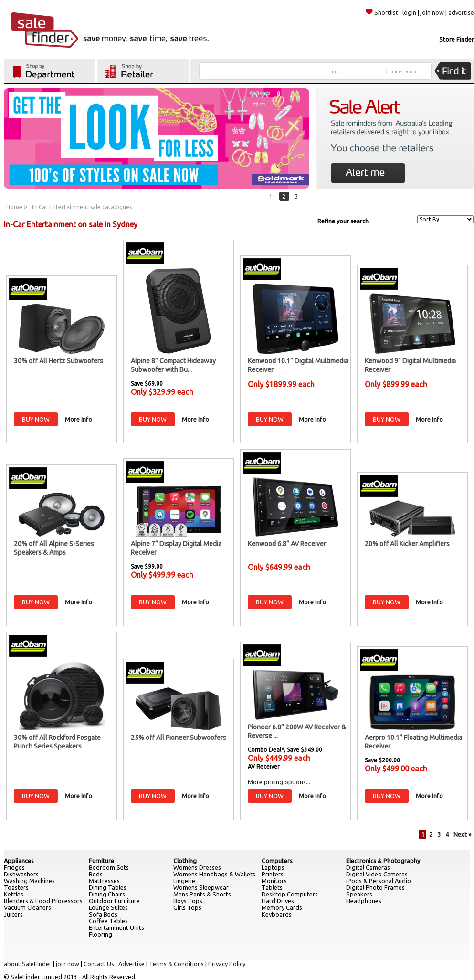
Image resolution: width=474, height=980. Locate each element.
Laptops (273, 867)
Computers (277, 861)
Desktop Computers (290, 894)
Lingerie (184, 881)
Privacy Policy (227, 964)
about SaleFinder (28, 964)
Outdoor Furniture (114, 901)
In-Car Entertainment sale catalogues (82, 207)
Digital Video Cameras (377, 874)
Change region (401, 72)
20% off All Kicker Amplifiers (407, 544)
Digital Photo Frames (375, 887)
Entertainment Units (116, 927)
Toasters (16, 887)
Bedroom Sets (109, 867)
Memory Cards (282, 907)
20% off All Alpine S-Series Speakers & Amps (54, 548)
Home (14, 207)
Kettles (14, 894)
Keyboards (277, 914)
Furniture (101, 861)
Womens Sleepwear (201, 887)
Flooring (100, 934)
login (409, 12)
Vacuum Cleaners (27, 907)
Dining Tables (108, 887)
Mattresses (104, 881)
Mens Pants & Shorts (202, 894)
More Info (79, 419)
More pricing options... (279, 782)
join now (432, 12)
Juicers (13, 914)
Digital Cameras (368, 867)
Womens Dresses (197, 867)
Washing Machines (29, 881)
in (336, 72)
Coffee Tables (108, 921)
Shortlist (382, 12)
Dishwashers (21, 874)
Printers (273, 874)
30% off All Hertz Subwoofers (58, 361)
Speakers (359, 894)
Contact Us (99, 964)
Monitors (274, 881)
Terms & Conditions (176, 964)
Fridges (14, 867)
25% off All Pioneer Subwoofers (179, 738)
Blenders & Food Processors (43, 901)
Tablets (272, 887)
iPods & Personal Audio (379, 881)
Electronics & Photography (383, 861)
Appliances (19, 861)
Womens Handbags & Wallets (214, 874)
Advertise (132, 964)
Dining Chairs (107, 894)
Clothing (185, 861)
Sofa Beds (103, 914)
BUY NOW (36, 419)
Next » (462, 834)
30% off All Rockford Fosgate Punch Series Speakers (57, 742)
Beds (96, 874)
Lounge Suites (108, 907)
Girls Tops (187, 907)
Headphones (364, 901)
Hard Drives (278, 901)
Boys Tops (188, 901)
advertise (461, 12)
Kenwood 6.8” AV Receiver (287, 544)
